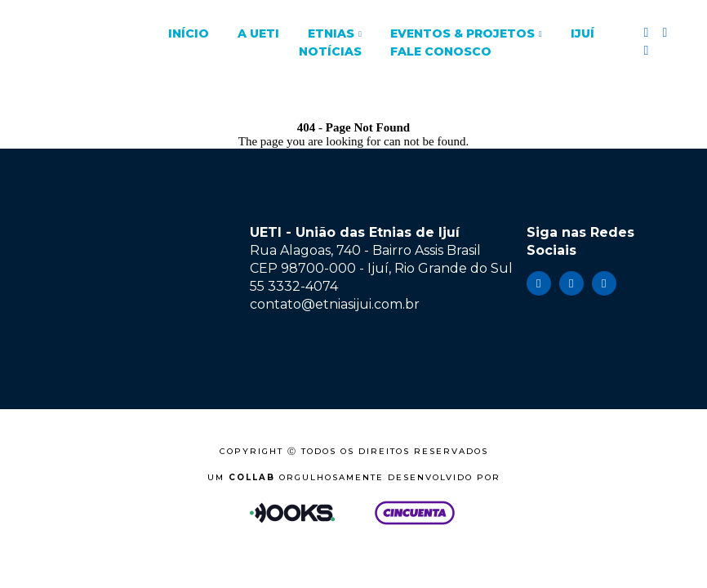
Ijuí (582, 33)
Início (189, 33)
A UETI (258, 33)
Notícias (330, 51)
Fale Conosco (441, 51)
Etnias (331, 33)
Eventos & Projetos (462, 33)
